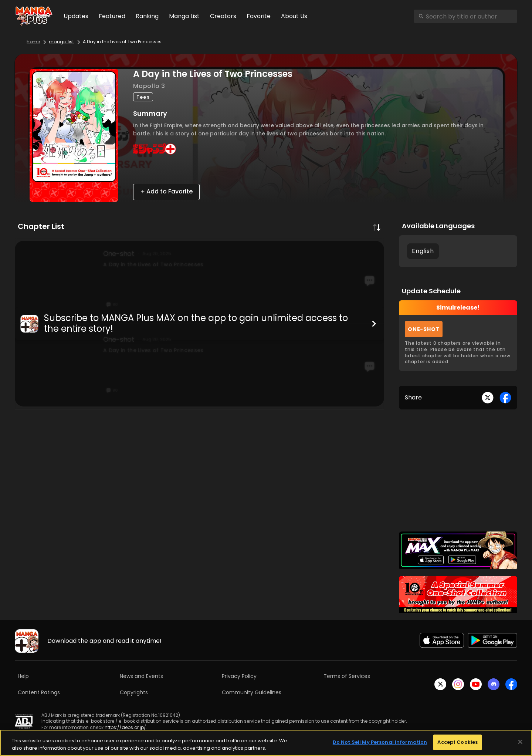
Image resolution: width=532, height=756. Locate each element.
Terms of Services (347, 676)
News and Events (141, 676)
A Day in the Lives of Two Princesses (122, 42)
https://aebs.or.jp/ (125, 727)
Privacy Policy (239, 676)
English (423, 251)
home (33, 42)
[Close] (520, 742)
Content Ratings (39, 692)
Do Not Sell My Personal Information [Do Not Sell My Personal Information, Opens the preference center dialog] (380, 742)
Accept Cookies (458, 742)
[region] (266, 743)
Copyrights (134, 692)
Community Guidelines (252, 692)
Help (23, 676)
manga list (61, 42)
